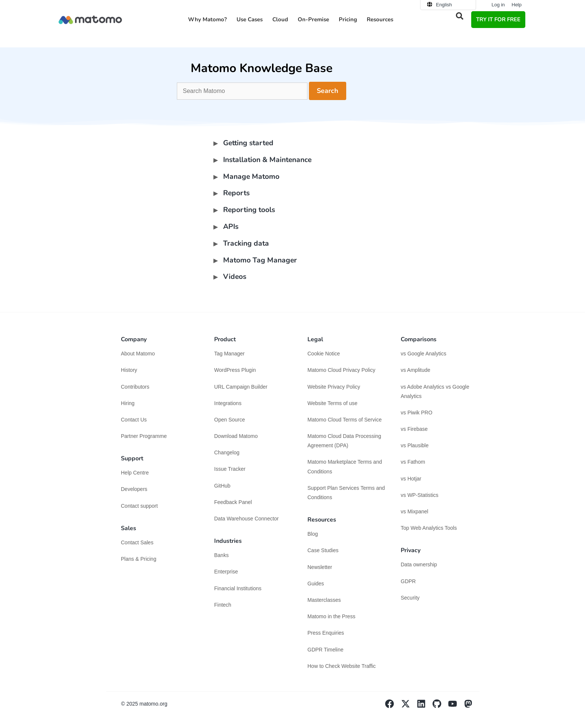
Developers (134, 489)
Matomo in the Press (331, 616)
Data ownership (419, 564)
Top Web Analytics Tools (429, 528)
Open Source (230, 420)
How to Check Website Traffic (342, 666)
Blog (313, 534)
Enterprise (227, 572)
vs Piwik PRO (417, 413)
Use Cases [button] (250, 19)
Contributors (135, 387)
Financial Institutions (239, 588)
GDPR (408, 581)
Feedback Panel (233, 502)
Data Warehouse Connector (246, 519)
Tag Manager (229, 354)
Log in (498, 5)
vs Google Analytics (423, 354)
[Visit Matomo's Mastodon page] (472, 706)
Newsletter (320, 567)
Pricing (348, 19)
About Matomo (138, 354)
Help (517, 5)
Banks (222, 555)
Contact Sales (137, 542)
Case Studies (323, 550)
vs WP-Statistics (420, 495)
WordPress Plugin (235, 370)
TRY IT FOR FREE (498, 19)
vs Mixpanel (414, 511)
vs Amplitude (415, 370)
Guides (316, 584)
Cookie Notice (324, 354)
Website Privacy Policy (334, 387)
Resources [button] (380, 19)
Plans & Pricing (139, 559)
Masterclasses (324, 600)
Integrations (228, 403)
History (129, 370)
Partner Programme (144, 436)
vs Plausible (415, 445)
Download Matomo (236, 436)
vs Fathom (413, 462)
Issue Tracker (230, 469)
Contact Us (134, 420)
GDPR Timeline (325, 650)
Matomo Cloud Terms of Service (345, 420)
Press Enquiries (326, 633)
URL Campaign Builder (241, 387)
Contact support (139, 506)
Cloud (280, 19)
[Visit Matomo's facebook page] (393, 706)
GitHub (222, 486)
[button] (460, 16)
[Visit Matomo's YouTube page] (456, 706)
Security (410, 598)
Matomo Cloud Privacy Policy (341, 370)
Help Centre (135, 473)
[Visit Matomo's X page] (409, 706)
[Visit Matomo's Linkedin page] (425, 706)
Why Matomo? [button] (207, 19)
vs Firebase (414, 429)
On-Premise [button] (313, 19)
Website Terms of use (332, 403)
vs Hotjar (411, 479)
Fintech (223, 605)
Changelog (227, 452)
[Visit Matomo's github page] (440, 706)
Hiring (128, 403)
